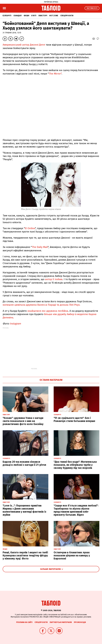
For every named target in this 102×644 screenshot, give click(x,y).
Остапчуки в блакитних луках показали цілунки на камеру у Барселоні (72, 556)
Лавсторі (43, 16)
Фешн (26, 16)
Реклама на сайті (24, 622)
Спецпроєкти (67, 16)
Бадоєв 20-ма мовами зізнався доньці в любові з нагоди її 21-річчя (24, 463)
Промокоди (80, 622)
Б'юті (34, 16)
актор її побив (54, 279)
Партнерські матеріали (61, 622)
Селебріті (7, 16)
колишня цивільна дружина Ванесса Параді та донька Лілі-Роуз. (41, 305)
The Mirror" (55, 74)
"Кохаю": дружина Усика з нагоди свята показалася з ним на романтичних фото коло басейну (23, 421)
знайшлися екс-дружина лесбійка (48, 311)
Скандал (17, 16)
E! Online (30, 228)
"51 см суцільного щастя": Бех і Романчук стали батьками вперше (74, 420)
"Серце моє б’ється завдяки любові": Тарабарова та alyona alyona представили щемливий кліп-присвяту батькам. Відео (76, 510)
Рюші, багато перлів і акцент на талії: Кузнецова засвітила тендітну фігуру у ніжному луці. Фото (25, 556)
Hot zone (54, 16)
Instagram (15, 324)
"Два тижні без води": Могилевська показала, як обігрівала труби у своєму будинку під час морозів (75, 465)
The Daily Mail (40, 247)
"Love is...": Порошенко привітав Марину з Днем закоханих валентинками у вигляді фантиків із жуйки (24, 510)
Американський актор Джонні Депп (24, 45)
